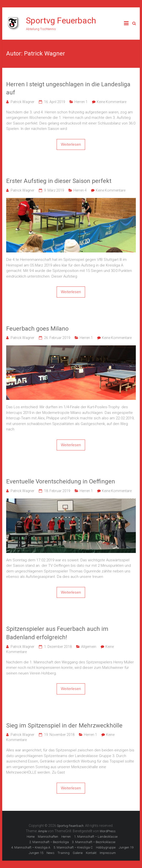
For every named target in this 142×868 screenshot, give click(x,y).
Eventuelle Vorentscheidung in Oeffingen (61, 481)
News (50, 853)
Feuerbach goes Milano (37, 329)
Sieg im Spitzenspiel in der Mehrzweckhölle (64, 726)
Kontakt (91, 853)
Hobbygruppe (106, 847)
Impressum (108, 853)
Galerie (78, 853)
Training (64, 853)
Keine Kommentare (112, 102)
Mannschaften (48, 837)
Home (31, 837)
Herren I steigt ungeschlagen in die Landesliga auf (68, 89)
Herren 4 (80, 190)
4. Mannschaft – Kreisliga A (31, 847)
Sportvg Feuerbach (61, 20)
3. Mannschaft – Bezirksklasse (94, 842)
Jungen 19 (126, 847)
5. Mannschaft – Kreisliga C (73, 847)
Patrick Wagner (23, 102)
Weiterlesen (71, 144)
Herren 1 (81, 102)
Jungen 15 (36, 853)
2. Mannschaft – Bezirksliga (49, 842)
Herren (66, 837)
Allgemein (89, 647)
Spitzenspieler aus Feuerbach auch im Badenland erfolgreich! (57, 633)
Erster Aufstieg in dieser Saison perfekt (59, 181)
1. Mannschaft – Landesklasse (96, 837)
